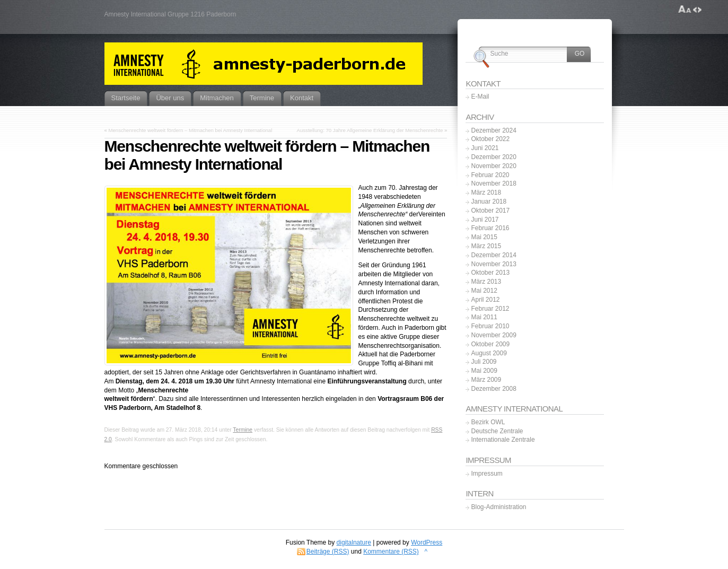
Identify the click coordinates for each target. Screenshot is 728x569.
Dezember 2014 (493, 255)
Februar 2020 (490, 175)
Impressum (486, 474)
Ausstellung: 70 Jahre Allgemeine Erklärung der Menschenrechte (370, 130)
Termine (243, 430)
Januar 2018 (489, 202)
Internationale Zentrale (503, 440)
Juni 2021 (485, 148)
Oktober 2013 (490, 273)
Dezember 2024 (493, 130)
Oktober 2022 (490, 139)
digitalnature (354, 542)
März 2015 (486, 246)
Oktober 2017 (490, 211)
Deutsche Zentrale (497, 431)
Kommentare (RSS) (391, 552)
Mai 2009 (484, 371)
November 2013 (493, 264)
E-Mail (480, 97)
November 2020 (493, 166)
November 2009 (493, 335)
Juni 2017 (485, 220)
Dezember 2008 (493, 389)
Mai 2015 (484, 237)
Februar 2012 (490, 309)
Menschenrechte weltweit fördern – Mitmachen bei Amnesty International (191, 130)
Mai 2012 (484, 291)
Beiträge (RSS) (328, 552)
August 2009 (489, 353)
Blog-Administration (498, 507)
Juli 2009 (484, 362)
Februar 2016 (490, 228)
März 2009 (486, 380)
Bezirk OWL (488, 422)
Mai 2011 (484, 317)
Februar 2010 (490, 326)
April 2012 (485, 300)
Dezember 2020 (493, 157)
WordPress (427, 542)
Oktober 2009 (490, 344)
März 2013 (486, 282)
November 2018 (493, 183)
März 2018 (486, 192)
